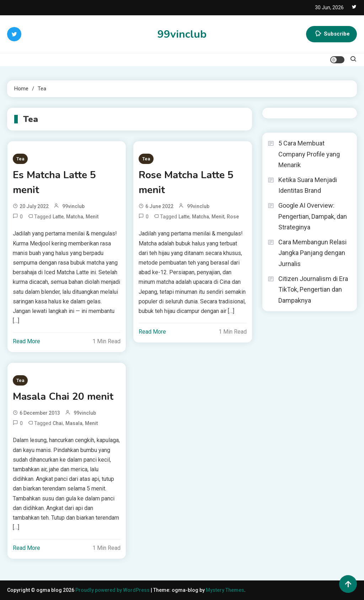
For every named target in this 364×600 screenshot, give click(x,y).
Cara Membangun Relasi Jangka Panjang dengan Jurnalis (312, 253)
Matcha (75, 217)
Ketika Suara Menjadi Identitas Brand (308, 185)
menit (92, 217)
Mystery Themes (225, 590)
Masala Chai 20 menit (63, 397)
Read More (26, 341)
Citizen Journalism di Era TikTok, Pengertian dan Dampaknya (313, 290)
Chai (58, 423)
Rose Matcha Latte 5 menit (186, 182)
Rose (233, 217)
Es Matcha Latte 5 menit (54, 182)
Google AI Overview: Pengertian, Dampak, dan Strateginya (313, 216)
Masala (74, 423)
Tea (20, 159)
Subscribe (331, 34)
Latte (58, 217)
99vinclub (182, 34)
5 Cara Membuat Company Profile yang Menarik (309, 154)
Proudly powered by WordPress (113, 590)
